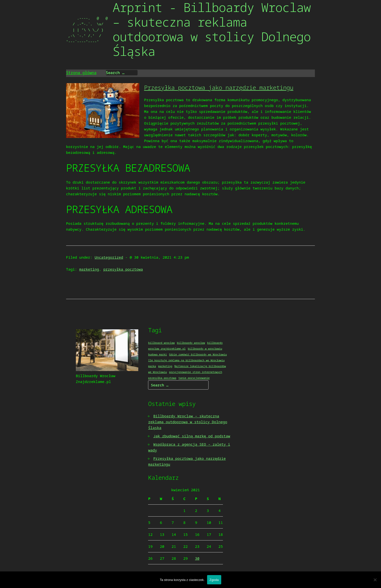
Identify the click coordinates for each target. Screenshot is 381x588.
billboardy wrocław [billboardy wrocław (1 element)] (191, 343)
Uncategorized (109, 257)
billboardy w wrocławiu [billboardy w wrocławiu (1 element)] (205, 349)
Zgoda (214, 580)
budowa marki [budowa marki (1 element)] (157, 354)
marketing (89, 269)
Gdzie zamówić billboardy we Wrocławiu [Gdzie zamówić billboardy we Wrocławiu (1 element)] (198, 354)
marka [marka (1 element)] (152, 366)
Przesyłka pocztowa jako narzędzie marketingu (219, 87)
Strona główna (81, 73)
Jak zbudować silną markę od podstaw (192, 436)
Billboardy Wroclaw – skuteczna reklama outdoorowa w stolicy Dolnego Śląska (188, 422)
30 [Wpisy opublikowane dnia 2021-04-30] (197, 558)
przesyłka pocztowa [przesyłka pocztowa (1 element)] (162, 378)
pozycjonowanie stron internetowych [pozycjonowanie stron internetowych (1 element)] (196, 372)
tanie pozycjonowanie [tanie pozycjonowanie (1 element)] (194, 378)
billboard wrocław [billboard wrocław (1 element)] (161, 343)
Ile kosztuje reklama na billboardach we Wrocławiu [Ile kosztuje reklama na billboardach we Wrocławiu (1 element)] (186, 360)
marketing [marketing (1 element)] (165, 366)
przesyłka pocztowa (123, 269)
